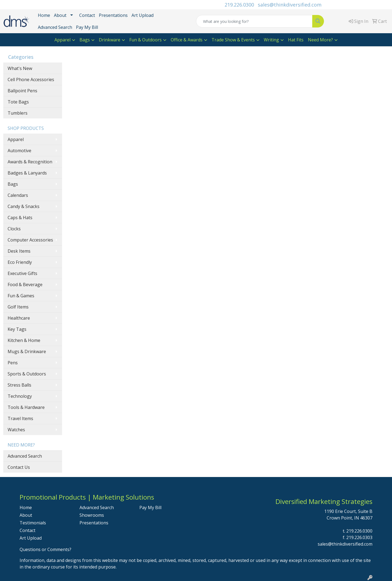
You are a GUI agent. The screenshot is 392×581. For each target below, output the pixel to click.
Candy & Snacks (24, 206)
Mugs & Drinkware (27, 351)
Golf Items (18, 307)
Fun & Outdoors (146, 40)
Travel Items (20, 418)
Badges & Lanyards (27, 173)
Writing (271, 40)
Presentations (113, 15)
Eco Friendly (20, 262)
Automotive (19, 151)
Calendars (18, 195)
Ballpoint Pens (22, 91)
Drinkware (110, 40)
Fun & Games (21, 296)
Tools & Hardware (26, 407)
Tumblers (18, 113)
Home (44, 15)
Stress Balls (19, 385)
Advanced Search (55, 27)
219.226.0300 (239, 5)
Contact (87, 15)
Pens (13, 363)
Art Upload (143, 15)
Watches (16, 430)
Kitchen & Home (24, 340)
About (60, 15)
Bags (85, 40)
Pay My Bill (87, 27)
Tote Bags (18, 102)
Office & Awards (187, 40)
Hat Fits (296, 40)
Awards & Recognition (30, 162)
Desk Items (19, 251)
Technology (20, 396)
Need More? (320, 40)
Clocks (14, 229)
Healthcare (19, 318)
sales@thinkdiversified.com (290, 5)
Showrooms (92, 515)
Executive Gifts (22, 273)
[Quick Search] (254, 21)
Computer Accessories (30, 240)
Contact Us (19, 467)
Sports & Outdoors (27, 374)
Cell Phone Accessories (31, 79)
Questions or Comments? (45, 549)
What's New (20, 68)
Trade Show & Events (233, 40)
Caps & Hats (20, 218)
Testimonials (33, 523)
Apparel (62, 40)
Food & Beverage (25, 285)
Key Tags (17, 329)
